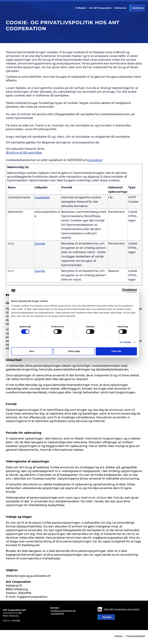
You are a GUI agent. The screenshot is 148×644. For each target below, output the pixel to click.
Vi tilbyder (80, 8)
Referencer (121, 8)
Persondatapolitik (136, 636)
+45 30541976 (57, 614)
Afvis (32, 351)
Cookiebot (95, 160)
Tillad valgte (74, 351)
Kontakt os (138, 8)
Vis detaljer (126, 342)
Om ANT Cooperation (100, 8)
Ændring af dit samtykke (24, 152)
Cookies (118, 636)
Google (40, 243)
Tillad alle (116, 351)
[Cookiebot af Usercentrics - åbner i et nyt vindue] (124, 291)
